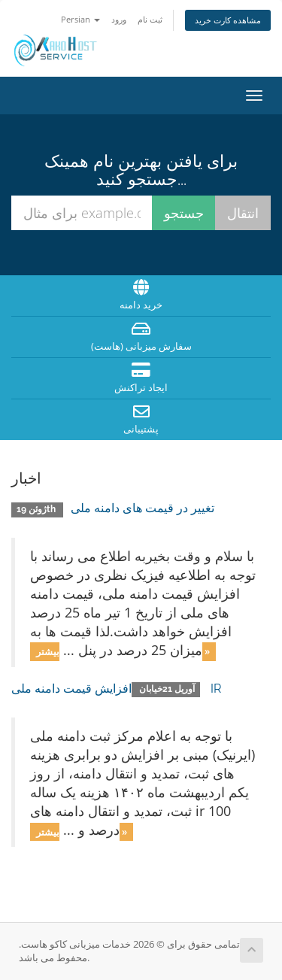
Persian (80, 19)
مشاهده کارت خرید (228, 20)
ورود (119, 19)
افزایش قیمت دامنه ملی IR (116, 689)
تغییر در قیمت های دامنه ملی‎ (143, 508)
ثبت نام (150, 19)
